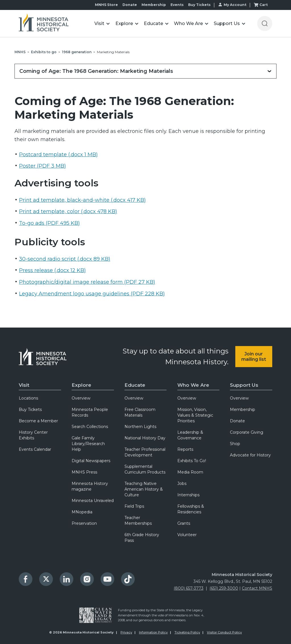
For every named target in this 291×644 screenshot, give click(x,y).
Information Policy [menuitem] (153, 632)
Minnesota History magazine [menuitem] (90, 486)
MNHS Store (106, 5)
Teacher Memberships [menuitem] (138, 520)
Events (177, 5)
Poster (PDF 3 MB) (42, 166)
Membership (154, 5)
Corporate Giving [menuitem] (247, 432)
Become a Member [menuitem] (38, 421)
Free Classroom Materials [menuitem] (140, 412)
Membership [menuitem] (243, 410)
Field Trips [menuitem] (134, 506)
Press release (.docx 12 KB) (52, 270)
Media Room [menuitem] (190, 472)
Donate (130, 5)
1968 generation (77, 52)
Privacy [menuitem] (126, 632)
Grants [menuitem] (184, 523)
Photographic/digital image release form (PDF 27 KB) (87, 282)
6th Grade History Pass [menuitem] (142, 538)
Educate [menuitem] (135, 385)
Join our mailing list (254, 357)
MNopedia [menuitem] (82, 512)
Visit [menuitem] (24, 385)
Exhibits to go (44, 52)
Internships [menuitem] (188, 495)
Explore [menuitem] (81, 385)
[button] (102, 23)
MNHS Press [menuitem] (84, 472)
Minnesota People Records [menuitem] (90, 412)
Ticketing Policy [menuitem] (187, 632)
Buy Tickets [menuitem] (30, 410)
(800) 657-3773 (189, 588)
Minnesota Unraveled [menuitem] (93, 501)
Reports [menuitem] (185, 449)
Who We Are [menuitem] (193, 385)
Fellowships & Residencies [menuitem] (191, 509)
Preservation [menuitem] (84, 523)
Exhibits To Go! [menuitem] (192, 461)
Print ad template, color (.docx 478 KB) (68, 211)
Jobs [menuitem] (182, 483)
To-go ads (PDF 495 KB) (49, 223)
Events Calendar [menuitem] (35, 449)
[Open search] (265, 23)
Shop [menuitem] (235, 444)
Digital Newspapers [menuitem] (91, 461)
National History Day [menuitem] (145, 438)
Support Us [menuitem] (244, 385)
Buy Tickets (199, 5)
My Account (235, 5)
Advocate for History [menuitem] (250, 455)
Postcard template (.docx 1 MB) (58, 155)
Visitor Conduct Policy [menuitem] (224, 632)
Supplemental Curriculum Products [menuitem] (145, 469)
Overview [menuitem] (81, 398)
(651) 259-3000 (224, 588)
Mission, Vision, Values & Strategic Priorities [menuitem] (195, 415)
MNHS (20, 52)
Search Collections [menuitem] (90, 427)
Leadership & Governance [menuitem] (190, 435)
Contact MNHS (257, 588)
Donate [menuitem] (237, 421)
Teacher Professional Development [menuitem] (145, 452)
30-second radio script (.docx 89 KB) (65, 259)
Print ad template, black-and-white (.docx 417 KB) (82, 200)
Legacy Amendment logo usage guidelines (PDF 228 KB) (92, 294)
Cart (264, 5)
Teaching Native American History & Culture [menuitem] (144, 489)
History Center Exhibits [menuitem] (33, 435)
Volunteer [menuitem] (187, 535)
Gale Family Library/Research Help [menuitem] (88, 444)
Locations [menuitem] (28, 398)
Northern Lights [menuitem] (140, 427)
